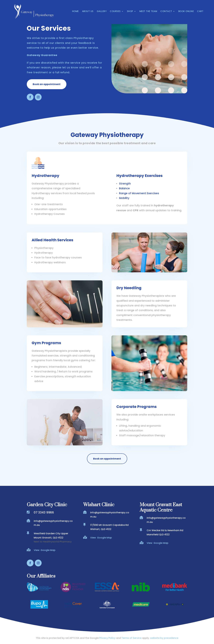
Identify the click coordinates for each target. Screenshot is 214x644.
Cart (200, 11)
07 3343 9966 (44, 512)
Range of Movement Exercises (139, 193)
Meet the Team (148, 11)
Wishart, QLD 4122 (101, 529)
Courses (115, 11)
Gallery (102, 11)
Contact (166, 11)
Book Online (186, 11)
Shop (130, 11)
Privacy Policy (107, 638)
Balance (124, 188)
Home (75, 11)
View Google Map (45, 550)
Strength (125, 184)
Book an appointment (47, 84)
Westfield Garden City (47, 533)
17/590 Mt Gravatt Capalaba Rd (109, 525)
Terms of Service (131, 638)
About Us (88, 11)
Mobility (124, 198)
